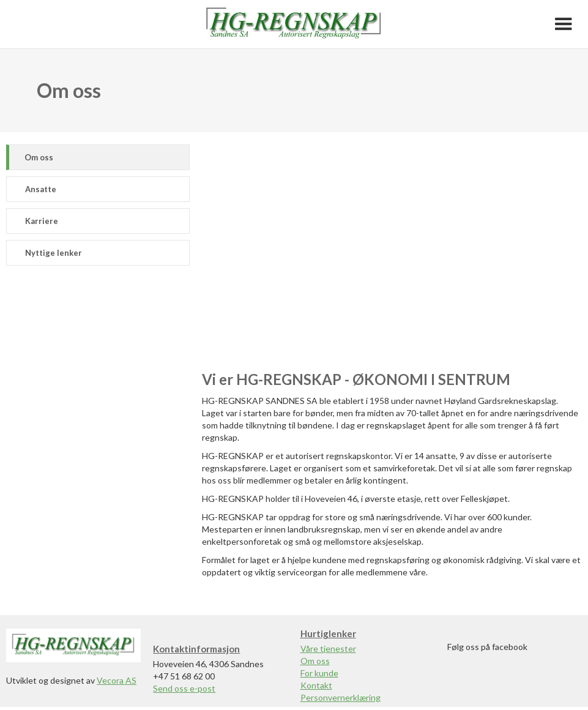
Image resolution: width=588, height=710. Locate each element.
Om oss (315, 661)
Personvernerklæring (341, 697)
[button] (564, 24)
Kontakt (316, 685)
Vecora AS (117, 680)
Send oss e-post (184, 688)
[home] (294, 24)
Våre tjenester (328, 648)
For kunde (319, 673)
